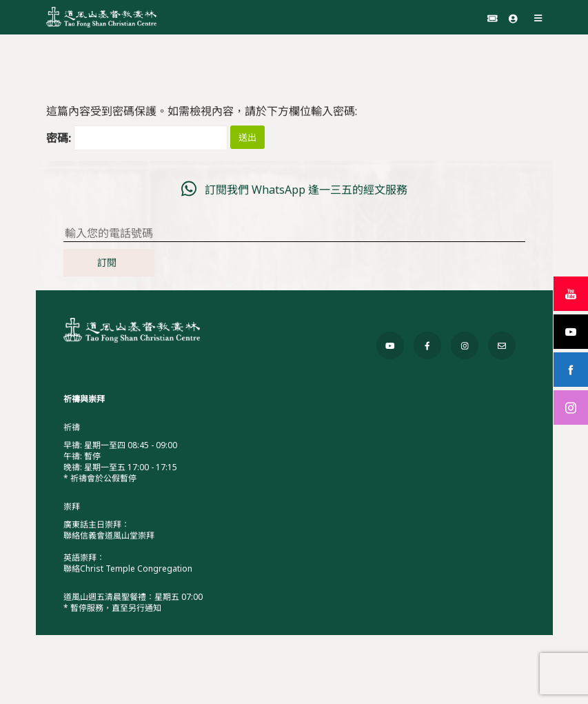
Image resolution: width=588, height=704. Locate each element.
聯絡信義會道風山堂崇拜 (109, 535)
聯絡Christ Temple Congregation (128, 569)
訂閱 (107, 262)
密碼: (137, 138)
